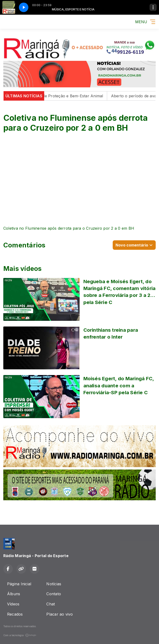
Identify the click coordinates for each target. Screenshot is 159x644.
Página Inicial (19, 584)
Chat (51, 604)
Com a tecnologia (20, 635)
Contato (54, 594)
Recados (15, 614)
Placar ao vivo (60, 614)
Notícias (54, 584)
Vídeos (13, 604)
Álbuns (14, 594)
